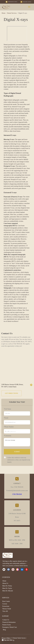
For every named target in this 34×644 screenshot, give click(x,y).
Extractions (6, 606)
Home (3, 13)
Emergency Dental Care (10, 627)
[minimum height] (17, 442)
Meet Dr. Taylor (7, 588)
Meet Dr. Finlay (7, 586)
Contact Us (6, 620)
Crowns (5, 604)
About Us (5, 583)
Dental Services (12, 13)
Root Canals (6, 601)
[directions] (31, 386)
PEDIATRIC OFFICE (27, 2)
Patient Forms (7, 625)
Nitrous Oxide (7, 609)
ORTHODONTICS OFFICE (13, 2)
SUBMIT (17, 452)
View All (5, 611)
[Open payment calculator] (7, 640)
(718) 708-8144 (17, 494)
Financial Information (9, 622)
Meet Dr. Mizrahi (8, 591)
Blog (4, 630)
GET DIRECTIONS (11, 393)
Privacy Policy (6, 638)
